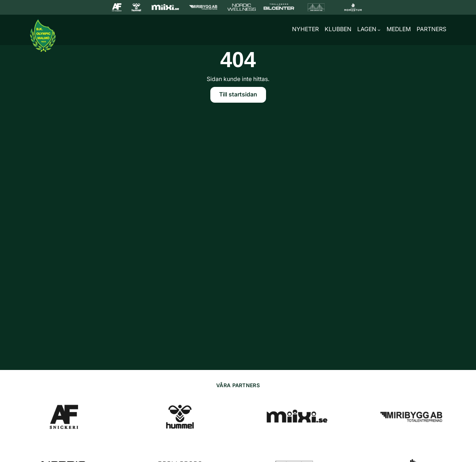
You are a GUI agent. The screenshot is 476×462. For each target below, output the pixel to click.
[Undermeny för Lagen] (379, 30)
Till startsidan (238, 94)
